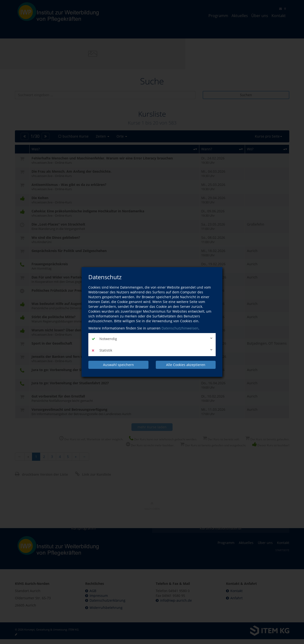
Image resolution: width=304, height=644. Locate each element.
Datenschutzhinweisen (180, 328)
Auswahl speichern (118, 365)
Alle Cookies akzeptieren (186, 365)
